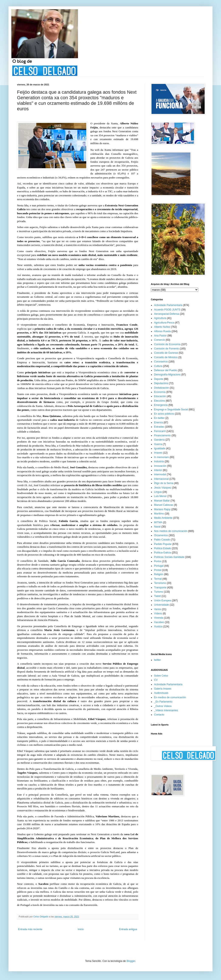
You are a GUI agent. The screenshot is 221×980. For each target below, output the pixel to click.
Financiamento (162, 435)
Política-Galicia (163, 553)
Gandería (159, 440)
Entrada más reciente (30, 929)
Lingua (158, 492)
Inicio (81, 929)
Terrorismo (160, 583)
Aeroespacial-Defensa (167, 314)
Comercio (159, 340)
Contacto (159, 715)
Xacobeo (159, 622)
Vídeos (158, 614)
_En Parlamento (163, 702)
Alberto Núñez (162, 327)
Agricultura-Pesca (164, 323)
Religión (159, 574)
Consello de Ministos (166, 357)
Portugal (159, 566)
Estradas (159, 427)
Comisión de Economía (167, 344)
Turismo (159, 592)
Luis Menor (160, 496)
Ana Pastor (160, 336)
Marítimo (159, 514)
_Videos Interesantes (166, 710)
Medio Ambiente (163, 518)
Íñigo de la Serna (164, 483)
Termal (158, 579)
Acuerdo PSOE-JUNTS (167, 310)
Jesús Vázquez (163, 488)
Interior (158, 470)
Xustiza (158, 627)
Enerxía (158, 422)
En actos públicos (164, 414)
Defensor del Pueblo (166, 370)
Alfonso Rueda (162, 331)
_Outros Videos (163, 706)
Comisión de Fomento (166, 349)
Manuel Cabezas (164, 505)
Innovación (160, 466)
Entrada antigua (128, 929)
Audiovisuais (161, 693)
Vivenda (159, 618)
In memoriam (161, 457)
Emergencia (161, 405)
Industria (159, 461)
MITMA (158, 522)
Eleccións (159, 401)
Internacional (161, 479)
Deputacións (161, 383)
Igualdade (160, 448)
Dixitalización (161, 388)
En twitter (159, 418)
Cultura (158, 366)
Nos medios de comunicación (171, 531)
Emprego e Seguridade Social (171, 410)
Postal (158, 570)
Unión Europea (163, 601)
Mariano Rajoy (162, 509)
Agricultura (160, 318)
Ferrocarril (160, 431)
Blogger (131, 961)
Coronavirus (161, 362)
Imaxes (158, 453)
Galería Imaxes (163, 689)
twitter (157, 660)
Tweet (157, 596)
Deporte (159, 379)
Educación (160, 396)
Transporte (160, 588)
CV (156, 680)
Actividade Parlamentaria (168, 305)
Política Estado (163, 548)
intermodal (160, 474)
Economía (160, 392)
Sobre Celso (161, 676)
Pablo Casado (162, 540)
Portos (158, 561)
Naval (157, 527)
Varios (158, 609)
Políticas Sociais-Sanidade (169, 557)
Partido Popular (163, 544)
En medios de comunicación (170, 697)
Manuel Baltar (162, 501)
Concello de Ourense (166, 353)
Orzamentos (161, 535)
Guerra (158, 444)
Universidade (161, 605)
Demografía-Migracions (167, 375)
